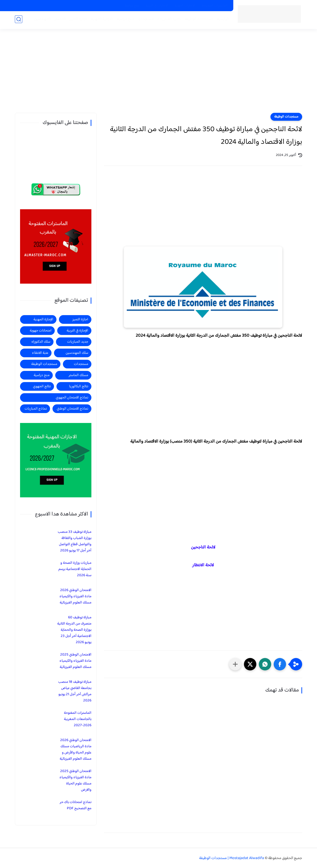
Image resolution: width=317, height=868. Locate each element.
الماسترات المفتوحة (215, 6)
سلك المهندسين (77, 353)
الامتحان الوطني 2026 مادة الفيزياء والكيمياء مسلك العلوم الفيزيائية (75, 596)
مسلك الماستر (78, 375)
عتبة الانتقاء (40, 353)
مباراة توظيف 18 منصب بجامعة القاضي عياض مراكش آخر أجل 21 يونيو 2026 (75, 691)
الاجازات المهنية (185, 6)
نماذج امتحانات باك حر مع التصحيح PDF (76, 805)
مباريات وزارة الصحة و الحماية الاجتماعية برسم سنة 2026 (75, 569)
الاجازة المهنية (101, 20)
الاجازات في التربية (157, 6)
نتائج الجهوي (42, 386)
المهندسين (41, 20)
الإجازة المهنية (43, 319)
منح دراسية (132, 6)
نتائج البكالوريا (79, 386)
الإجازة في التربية (77, 331)
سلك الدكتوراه (41, 342)
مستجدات (145, 20)
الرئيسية (222, 20)
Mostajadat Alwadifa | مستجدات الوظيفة (232, 858)
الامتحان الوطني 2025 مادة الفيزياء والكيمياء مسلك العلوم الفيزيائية (75, 661)
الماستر (59, 20)
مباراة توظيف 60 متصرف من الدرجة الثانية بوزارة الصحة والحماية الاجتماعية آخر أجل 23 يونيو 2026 (74, 630)
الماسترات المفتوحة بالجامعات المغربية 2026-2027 (78, 719)
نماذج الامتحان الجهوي (72, 398)
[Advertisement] (158, 74)
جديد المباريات (168, 20)
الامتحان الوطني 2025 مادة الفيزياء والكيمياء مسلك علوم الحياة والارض (75, 780)
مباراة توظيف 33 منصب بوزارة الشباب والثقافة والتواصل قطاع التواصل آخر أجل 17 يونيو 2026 (75, 541)
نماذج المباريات (36, 409)
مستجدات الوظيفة (198, 20)
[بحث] (19, 20)
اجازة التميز (77, 20)
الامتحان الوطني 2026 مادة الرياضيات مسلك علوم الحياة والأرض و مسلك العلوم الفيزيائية (76, 749)
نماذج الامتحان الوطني (72, 409)
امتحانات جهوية (41, 331)
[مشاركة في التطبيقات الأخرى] (235, 664)
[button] (280, 664)
